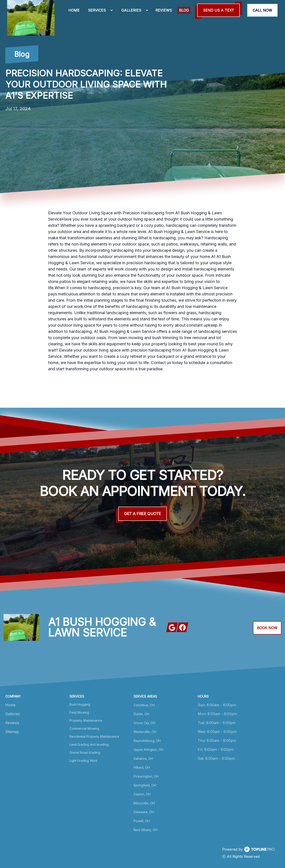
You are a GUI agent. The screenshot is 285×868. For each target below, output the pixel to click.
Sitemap (12, 732)
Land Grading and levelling (89, 744)
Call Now (262, 10)
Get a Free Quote (142, 514)
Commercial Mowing (84, 728)
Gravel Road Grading (85, 752)
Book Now (267, 628)
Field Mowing (79, 712)
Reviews (12, 723)
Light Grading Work (83, 761)
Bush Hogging (80, 704)
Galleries (13, 714)
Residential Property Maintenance (94, 736)
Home (10, 705)
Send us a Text (219, 10)
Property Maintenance (86, 720)
